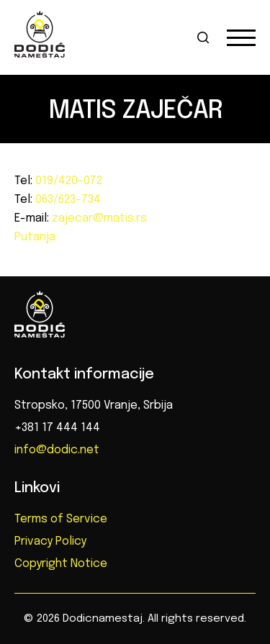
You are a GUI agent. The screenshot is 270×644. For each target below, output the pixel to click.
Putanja (35, 237)
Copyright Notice (61, 564)
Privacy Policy (50, 541)
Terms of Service (61, 519)
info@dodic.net (57, 450)
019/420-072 (67, 181)
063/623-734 (67, 200)
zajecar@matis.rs (98, 218)
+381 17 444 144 (57, 428)
